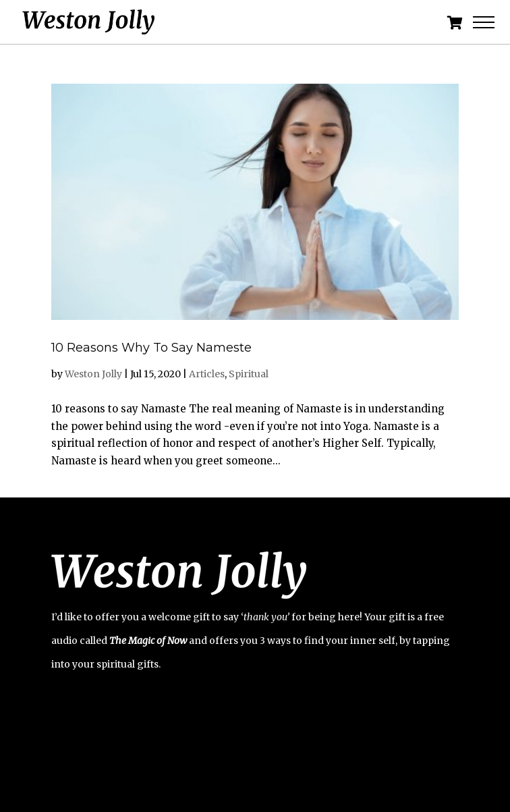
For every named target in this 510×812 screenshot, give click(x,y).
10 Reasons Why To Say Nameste (151, 348)
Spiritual (249, 374)
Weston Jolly (93, 374)
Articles (207, 374)
